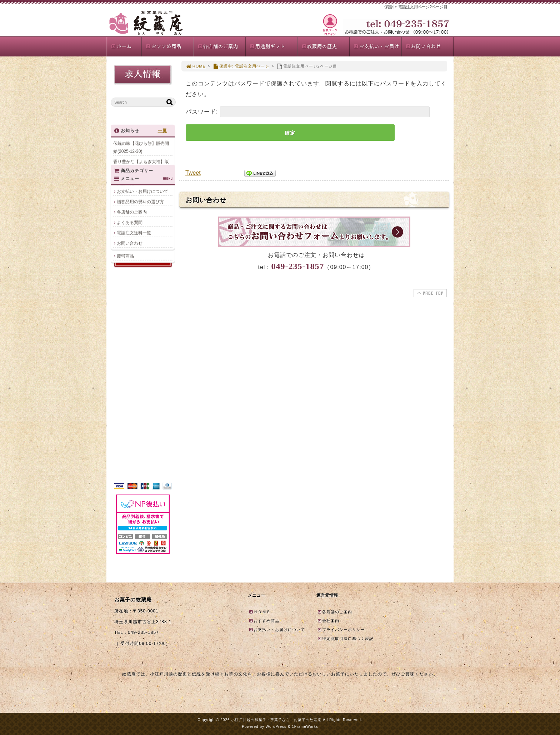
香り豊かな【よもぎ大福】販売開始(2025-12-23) (141, 168)
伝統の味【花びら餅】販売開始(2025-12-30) (141, 150)
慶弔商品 (125, 372)
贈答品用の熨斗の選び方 (140, 421)
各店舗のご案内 (218, 46)
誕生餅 (123, 362)
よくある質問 (130, 442)
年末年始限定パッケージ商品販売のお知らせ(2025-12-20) (141, 186)
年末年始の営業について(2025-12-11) (137, 223)
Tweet (193, 173)
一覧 (162, 133)
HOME (196, 66)
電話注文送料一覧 (134, 452)
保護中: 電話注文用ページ (241, 66)
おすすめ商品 (163, 46)
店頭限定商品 (130, 351)
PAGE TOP (429, 293)
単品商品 (125, 320)
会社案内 (328, 621)
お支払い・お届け (376, 46)
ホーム (121, 46)
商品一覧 (125, 299)
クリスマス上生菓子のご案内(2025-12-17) (141, 204)
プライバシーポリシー (341, 630)
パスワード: (308, 112)
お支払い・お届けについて (142, 411)
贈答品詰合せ (130, 331)
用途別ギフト (267, 46)
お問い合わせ (423, 46)
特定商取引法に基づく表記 (345, 639)
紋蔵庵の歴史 (319, 46)
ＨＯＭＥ (260, 612)
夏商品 (123, 341)
